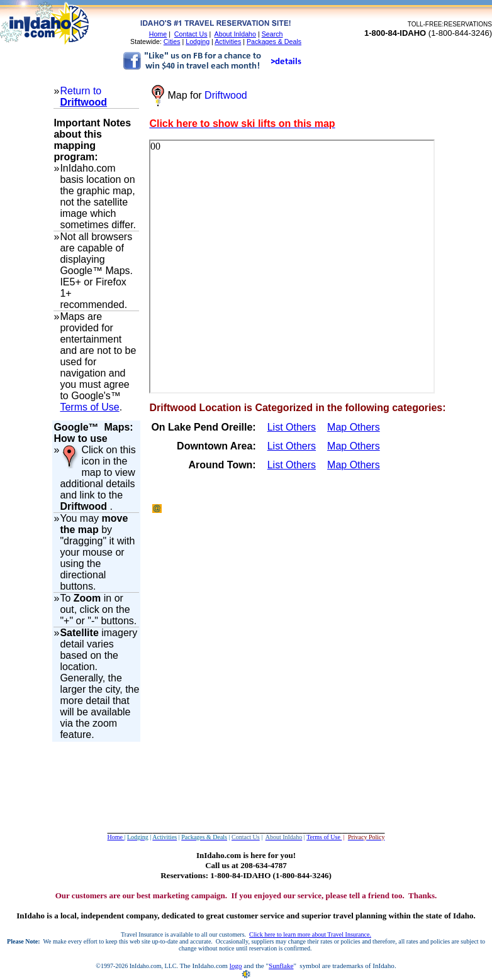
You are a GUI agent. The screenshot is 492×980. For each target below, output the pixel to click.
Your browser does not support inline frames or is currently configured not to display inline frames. (292, 267)
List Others (292, 427)
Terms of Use (89, 407)
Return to (81, 91)
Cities (172, 41)
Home (158, 34)
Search (272, 34)
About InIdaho (235, 34)
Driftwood (83, 102)
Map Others (354, 427)
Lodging (198, 41)
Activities (228, 41)
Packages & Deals (274, 41)
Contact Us (191, 34)
